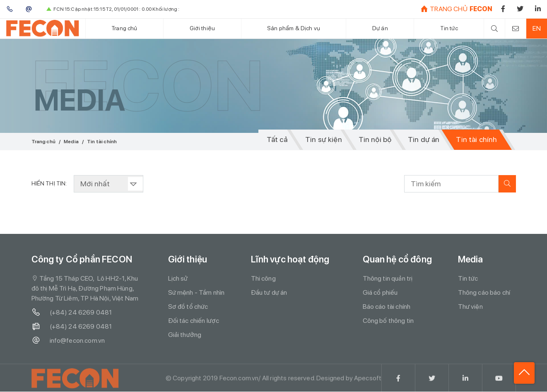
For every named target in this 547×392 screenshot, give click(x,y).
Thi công (263, 278)
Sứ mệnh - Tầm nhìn (196, 292)
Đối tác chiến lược (194, 321)
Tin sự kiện (323, 140)
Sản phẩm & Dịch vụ (294, 28)
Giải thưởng (185, 335)
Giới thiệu (202, 28)
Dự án (380, 28)
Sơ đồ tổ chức (188, 307)
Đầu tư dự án (269, 292)
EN (536, 28)
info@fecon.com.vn (68, 341)
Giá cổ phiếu (380, 292)
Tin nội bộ (374, 140)
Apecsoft (368, 381)
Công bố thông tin (388, 321)
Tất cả (275, 140)
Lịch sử (178, 278)
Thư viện (470, 307)
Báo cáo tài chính (387, 307)
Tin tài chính (476, 140)
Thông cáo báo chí (484, 292)
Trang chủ (124, 28)
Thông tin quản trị (388, 278)
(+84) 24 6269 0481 (72, 313)
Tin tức (449, 28)
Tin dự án (423, 140)
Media (71, 142)
